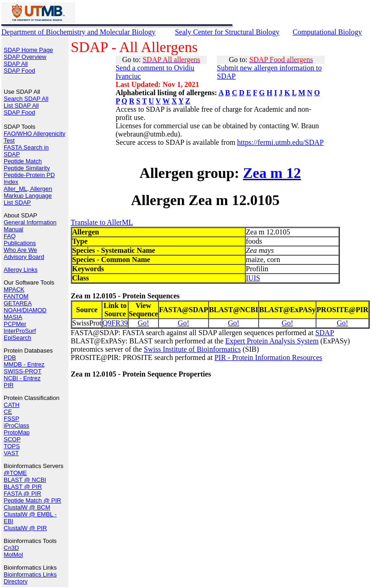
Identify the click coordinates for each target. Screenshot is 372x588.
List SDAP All (21, 106)
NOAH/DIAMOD (25, 310)
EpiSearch (17, 338)
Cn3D (11, 548)
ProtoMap (17, 432)
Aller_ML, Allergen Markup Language (28, 192)
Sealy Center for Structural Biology (227, 32)
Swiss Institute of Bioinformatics (192, 349)
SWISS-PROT (23, 371)
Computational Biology (327, 32)
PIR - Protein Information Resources (268, 357)
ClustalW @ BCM (27, 507)
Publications (20, 243)
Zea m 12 (272, 173)
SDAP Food (19, 71)
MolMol (13, 555)
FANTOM (16, 296)
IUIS (253, 278)
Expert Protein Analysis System (272, 341)
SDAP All (16, 64)
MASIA (13, 317)
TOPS (12, 446)
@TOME (15, 473)
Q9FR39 (115, 323)
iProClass (17, 425)
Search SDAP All (26, 99)
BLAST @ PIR (23, 487)
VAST (11, 453)
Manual (14, 229)
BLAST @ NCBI (25, 480)
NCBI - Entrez (22, 378)
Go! (144, 323)
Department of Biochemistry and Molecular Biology (78, 32)
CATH (11, 405)
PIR (9, 385)
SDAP (324, 333)
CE (8, 412)
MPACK (14, 289)
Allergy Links (21, 270)
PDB (10, 357)
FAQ (10, 236)
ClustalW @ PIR (25, 528)
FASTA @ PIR (23, 494)
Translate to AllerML (102, 222)
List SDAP (17, 203)
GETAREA (18, 303)
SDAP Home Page (28, 50)
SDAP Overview (25, 57)
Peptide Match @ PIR (32, 500)
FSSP (11, 419)
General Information (30, 222)
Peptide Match (23, 161)
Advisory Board (24, 257)
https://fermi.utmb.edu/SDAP (280, 142)
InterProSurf (20, 331)
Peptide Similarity (27, 168)
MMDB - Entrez (24, 364)
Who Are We (20, 250)
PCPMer (15, 324)
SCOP (12, 439)
